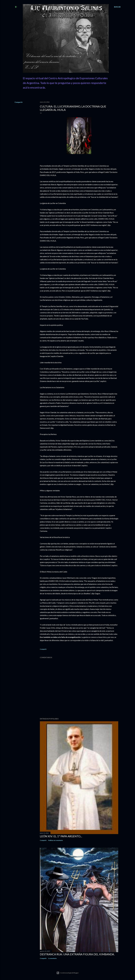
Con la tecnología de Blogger (68, 973)
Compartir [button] (19, 102)
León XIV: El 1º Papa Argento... (61, 836)
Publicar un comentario (55, 840)
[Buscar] (117, 7)
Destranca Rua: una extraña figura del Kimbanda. (77, 954)
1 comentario (52, 958)
